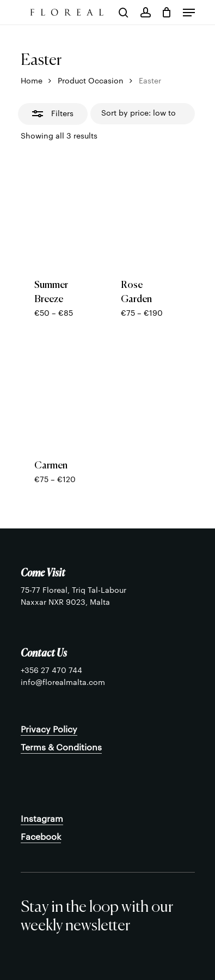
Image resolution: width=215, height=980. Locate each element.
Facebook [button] (41, 837)
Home (32, 81)
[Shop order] (143, 114)
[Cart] (167, 12)
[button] (189, 13)
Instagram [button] (42, 819)
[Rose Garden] (146, 212)
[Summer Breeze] (60, 212)
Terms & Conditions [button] (61, 748)
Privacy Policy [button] (49, 730)
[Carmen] (60, 393)
